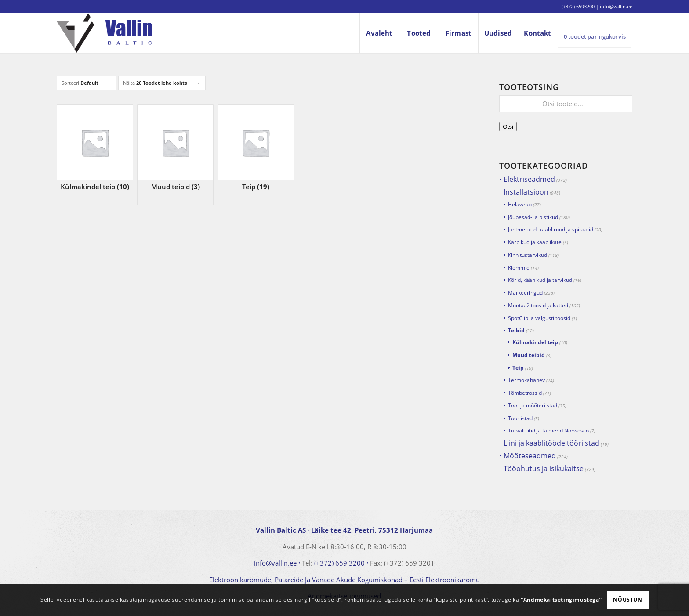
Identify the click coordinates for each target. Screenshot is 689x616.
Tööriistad (520, 418)
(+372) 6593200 (578, 6)
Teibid (516, 330)
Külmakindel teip (535, 342)
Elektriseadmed (529, 179)
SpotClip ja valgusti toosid (539, 318)
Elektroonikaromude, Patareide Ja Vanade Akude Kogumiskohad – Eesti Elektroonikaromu (344, 580)
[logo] (104, 33)
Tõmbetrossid (525, 393)
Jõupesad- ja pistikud (533, 217)
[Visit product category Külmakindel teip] (95, 148)
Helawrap (520, 204)
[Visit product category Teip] (256, 148)
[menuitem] (379, 33)
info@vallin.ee (275, 563)
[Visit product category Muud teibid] (175, 148)
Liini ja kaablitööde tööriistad (551, 443)
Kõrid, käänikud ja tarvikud (540, 280)
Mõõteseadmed (530, 456)
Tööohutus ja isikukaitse (544, 468)
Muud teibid (529, 355)
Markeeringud (525, 293)
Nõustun (627, 600)
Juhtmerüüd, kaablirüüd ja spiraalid (551, 229)
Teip (518, 368)
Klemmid (519, 268)
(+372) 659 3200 (339, 563)
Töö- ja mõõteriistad (533, 405)
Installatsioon (526, 192)
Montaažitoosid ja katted (538, 305)
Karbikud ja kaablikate (535, 242)
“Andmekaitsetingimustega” (561, 600)
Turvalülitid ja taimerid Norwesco (548, 430)
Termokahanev (526, 380)
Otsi (508, 127)
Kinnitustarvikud (528, 255)
